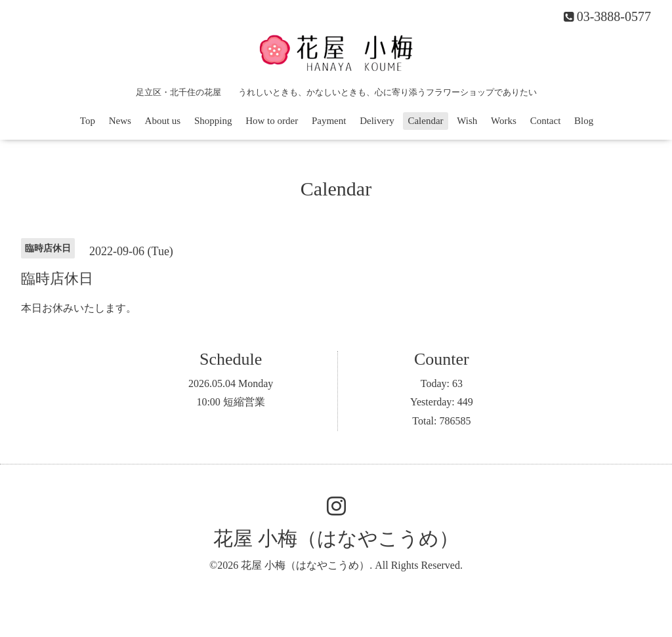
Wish (467, 121)
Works (504, 121)
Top (88, 121)
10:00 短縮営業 (230, 402)
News (120, 121)
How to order (272, 121)
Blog (584, 121)
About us (163, 121)
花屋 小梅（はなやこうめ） (336, 538)
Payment (329, 121)
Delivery (377, 121)
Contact (546, 121)
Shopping (213, 121)
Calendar (425, 121)
